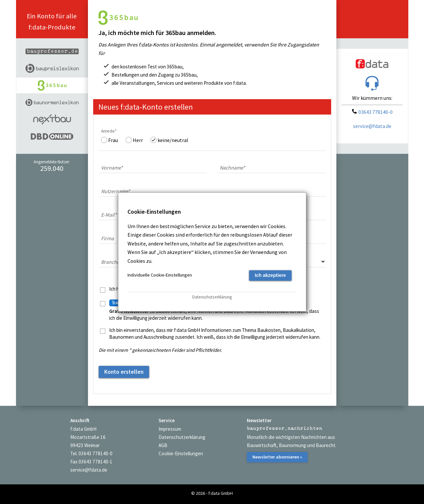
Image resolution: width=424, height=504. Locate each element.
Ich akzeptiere (270, 275)
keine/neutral (173, 140)
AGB (163, 445)
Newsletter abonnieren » (277, 457)
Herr (138, 140)
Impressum (170, 429)
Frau (113, 140)
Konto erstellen (124, 372)
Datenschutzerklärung (182, 437)
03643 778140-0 (372, 112)
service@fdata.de (372, 126)
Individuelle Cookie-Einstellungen (160, 275)
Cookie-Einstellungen (181, 453)
